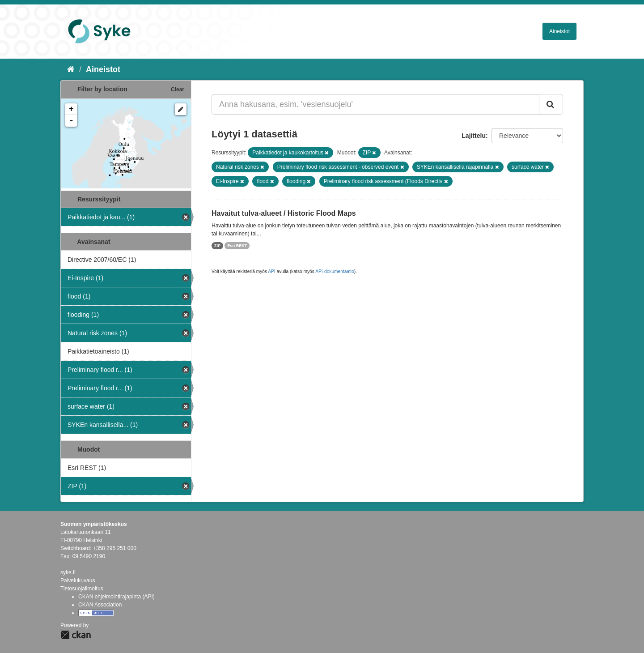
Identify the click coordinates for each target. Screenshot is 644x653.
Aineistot (559, 31)
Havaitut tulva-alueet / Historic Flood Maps (284, 213)
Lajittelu (474, 136)
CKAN (76, 635)
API (271, 271)
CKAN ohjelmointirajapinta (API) (117, 597)
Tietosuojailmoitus (82, 589)
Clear (178, 90)
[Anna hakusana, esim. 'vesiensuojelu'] (375, 104)
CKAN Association (100, 605)
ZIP (217, 246)
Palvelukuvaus (78, 580)
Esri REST (237, 246)
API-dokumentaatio (335, 271)
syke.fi (68, 572)
